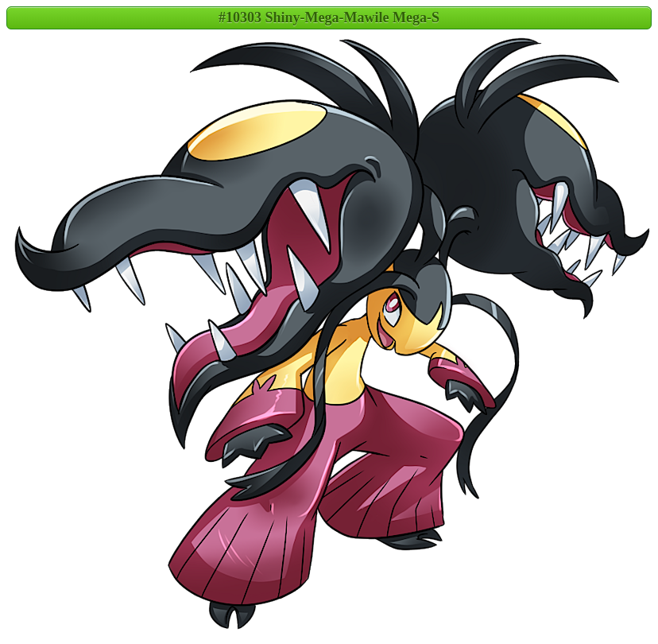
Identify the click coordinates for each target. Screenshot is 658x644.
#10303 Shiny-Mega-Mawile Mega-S (329, 17)
